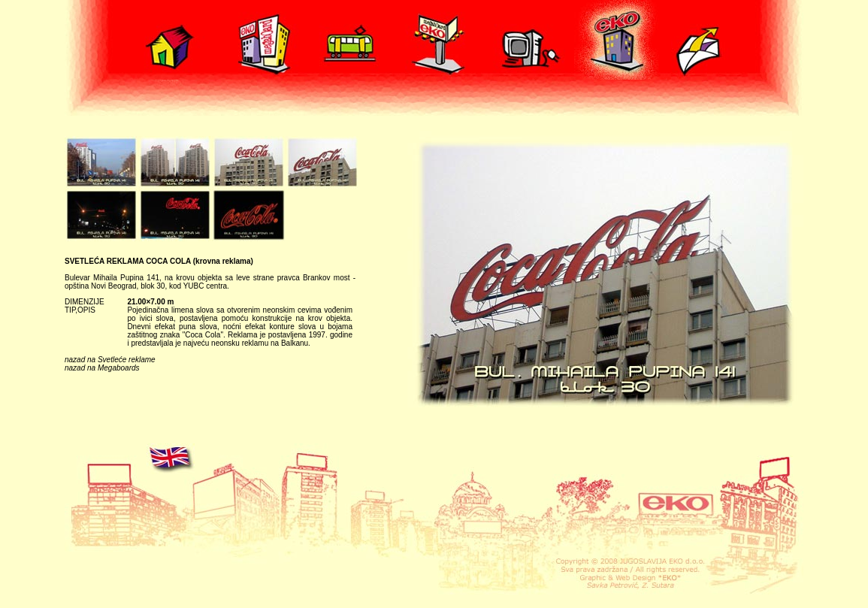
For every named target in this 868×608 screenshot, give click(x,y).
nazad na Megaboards (102, 368)
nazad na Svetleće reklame (110, 360)
